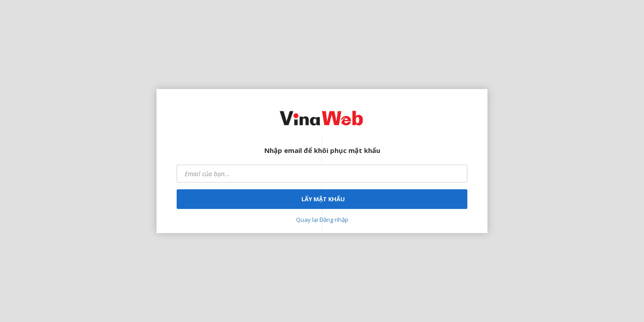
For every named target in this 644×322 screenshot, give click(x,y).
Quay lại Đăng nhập (322, 220)
